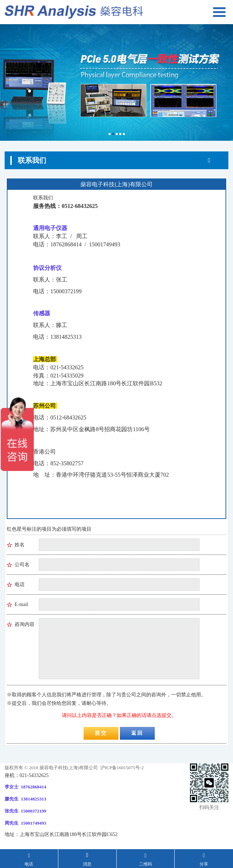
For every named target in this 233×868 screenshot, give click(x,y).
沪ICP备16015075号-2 (121, 768)
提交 (101, 733)
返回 (137, 733)
